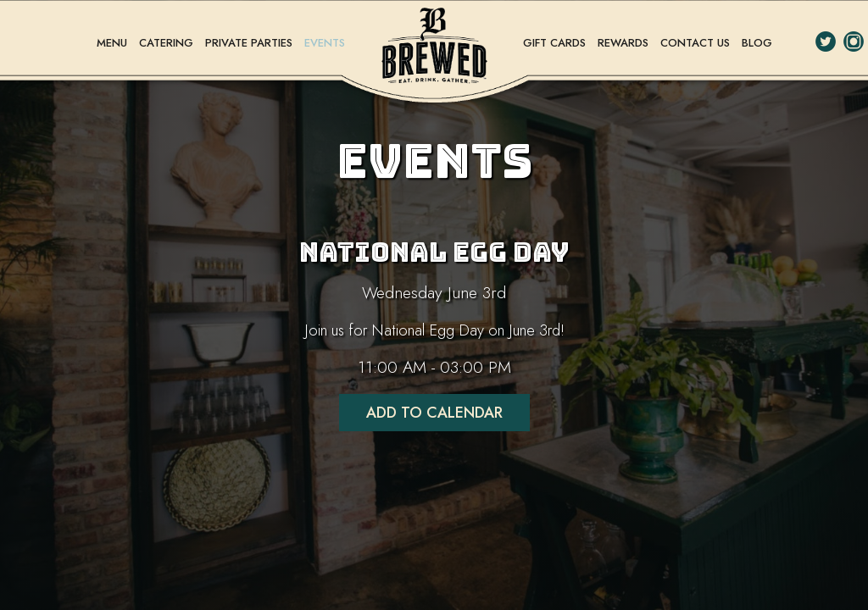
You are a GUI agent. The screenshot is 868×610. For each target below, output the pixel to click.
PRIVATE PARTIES (250, 43)
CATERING (168, 43)
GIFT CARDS (556, 43)
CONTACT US (697, 43)
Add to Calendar (434, 413)
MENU (114, 43)
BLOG (757, 43)
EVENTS (325, 43)
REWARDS (625, 43)
